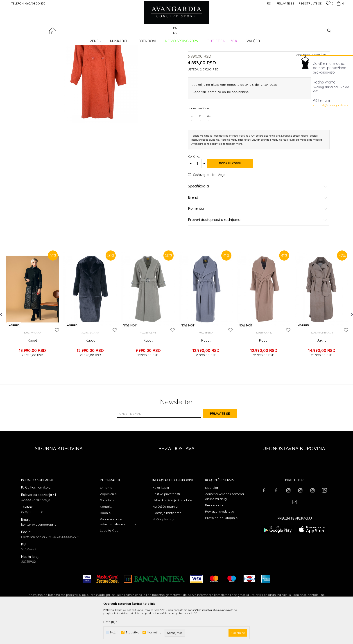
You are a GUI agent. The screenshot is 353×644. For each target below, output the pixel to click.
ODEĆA (82, 39)
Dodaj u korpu (235, 205)
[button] (329, 31)
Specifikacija (258, 227)
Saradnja (107, 535)
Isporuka (212, 523)
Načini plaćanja (164, 554)
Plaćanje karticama (167, 548)
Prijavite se (226, 449)
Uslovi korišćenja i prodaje (172, 535)
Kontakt (106, 542)
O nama (106, 523)
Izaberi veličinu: (199, 149)
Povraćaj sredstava (220, 547)
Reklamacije (214, 540)
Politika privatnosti (166, 529)
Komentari (258, 250)
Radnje (105, 548)
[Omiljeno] (330, 4)
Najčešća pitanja (165, 542)
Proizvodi (69, 39)
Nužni (114, 632)
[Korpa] (340, 3)
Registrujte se (310, 3)
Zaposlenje (108, 529)
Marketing (154, 632)
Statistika (132, 632)
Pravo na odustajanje (221, 553)
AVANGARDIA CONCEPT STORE (40, 39)
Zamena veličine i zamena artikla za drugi (224, 531)
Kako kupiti (161, 523)
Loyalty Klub (109, 565)
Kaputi (94, 39)
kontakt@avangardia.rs (330, 105)
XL (209, 160)
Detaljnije (110, 622)
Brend (258, 239)
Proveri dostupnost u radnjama (258, 261)
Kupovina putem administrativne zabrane (118, 557)
